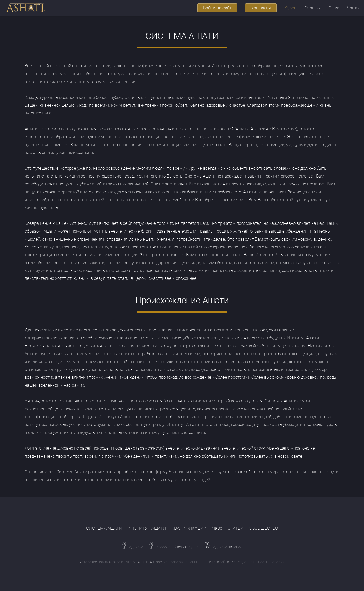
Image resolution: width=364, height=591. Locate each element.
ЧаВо (217, 528)
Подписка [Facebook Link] (135, 547)
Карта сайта (219, 562)
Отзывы (313, 8)
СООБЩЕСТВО (263, 528)
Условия (277, 562)
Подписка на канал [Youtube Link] (226, 547)
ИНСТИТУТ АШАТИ (147, 528)
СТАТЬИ (236, 528)
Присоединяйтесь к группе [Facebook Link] (176, 547)
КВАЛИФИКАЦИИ (189, 528)
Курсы (291, 8)
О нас (334, 8)
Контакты (261, 8)
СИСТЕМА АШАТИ (104, 528)
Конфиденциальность (250, 562)
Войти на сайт (217, 8)
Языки (353, 8)
